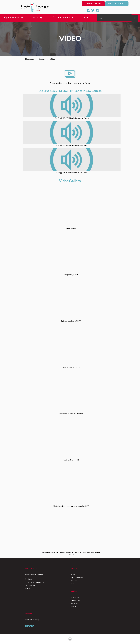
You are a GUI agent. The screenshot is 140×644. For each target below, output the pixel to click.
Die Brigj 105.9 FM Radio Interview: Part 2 (72, 134)
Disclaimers (75, 603)
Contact (73, 584)
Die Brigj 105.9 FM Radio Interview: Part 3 (72, 106)
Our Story (74, 581)
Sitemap (73, 606)
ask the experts (117, 4)
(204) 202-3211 (31, 579)
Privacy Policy (75, 597)
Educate (42, 59)
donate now (93, 4)
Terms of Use (75, 600)
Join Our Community (32, 620)
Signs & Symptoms (77, 578)
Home (73, 575)
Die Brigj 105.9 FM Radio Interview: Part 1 (72, 161)
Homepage (30, 59)
